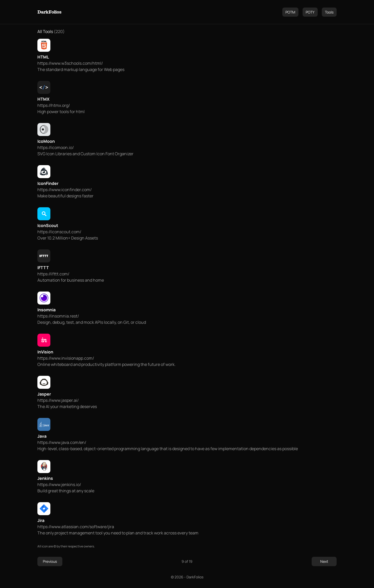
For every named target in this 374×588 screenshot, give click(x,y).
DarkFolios (49, 12)
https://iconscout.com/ (59, 232)
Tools (329, 12)
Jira (41, 520)
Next (324, 561)
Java (42, 436)
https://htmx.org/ (54, 105)
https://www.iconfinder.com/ (65, 190)
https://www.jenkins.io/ (59, 484)
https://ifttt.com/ (53, 274)
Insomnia (46, 310)
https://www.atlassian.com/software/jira (76, 527)
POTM (290, 12)
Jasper (44, 394)
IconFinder (48, 183)
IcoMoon (46, 141)
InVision (45, 352)
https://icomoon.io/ (56, 147)
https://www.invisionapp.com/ (66, 358)
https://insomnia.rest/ (58, 316)
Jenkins (45, 478)
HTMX (43, 99)
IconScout (48, 225)
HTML (43, 57)
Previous (50, 561)
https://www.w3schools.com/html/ (70, 63)
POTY (310, 12)
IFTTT (43, 268)
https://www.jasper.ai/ (58, 400)
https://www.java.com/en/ (62, 442)
